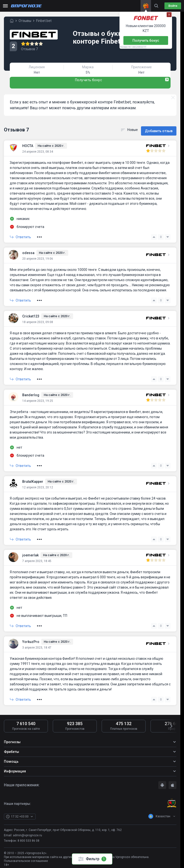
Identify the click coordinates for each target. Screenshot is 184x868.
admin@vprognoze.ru (27, 832)
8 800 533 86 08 (28, 837)
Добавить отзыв (159, 128)
